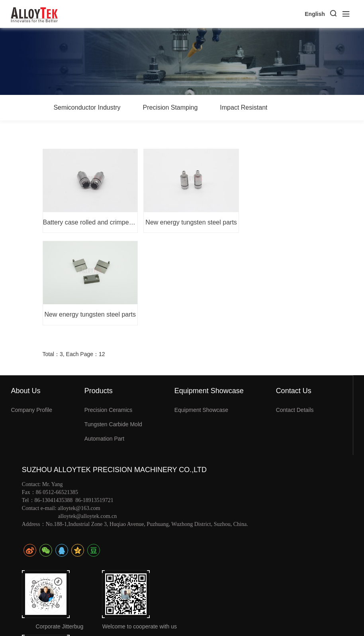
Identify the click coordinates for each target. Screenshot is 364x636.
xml (349, 616)
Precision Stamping (170, 107)
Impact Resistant (244, 107)
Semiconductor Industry (87, 107)
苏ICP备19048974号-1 (256, 614)
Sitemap (330, 616)
